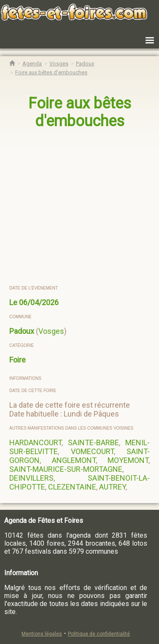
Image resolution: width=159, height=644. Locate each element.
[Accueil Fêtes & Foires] (12, 64)
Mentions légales (42, 634)
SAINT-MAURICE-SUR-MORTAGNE (66, 469)
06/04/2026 (39, 302)
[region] (80, 208)
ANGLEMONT (74, 460)
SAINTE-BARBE (93, 442)
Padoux (22, 331)
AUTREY (112, 487)
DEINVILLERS (31, 478)
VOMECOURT (92, 451)
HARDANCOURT (35, 442)
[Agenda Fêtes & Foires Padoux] (85, 64)
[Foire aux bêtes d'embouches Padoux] (51, 72)
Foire (18, 360)
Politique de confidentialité (99, 634)
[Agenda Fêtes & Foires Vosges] (59, 64)
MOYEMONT (128, 460)
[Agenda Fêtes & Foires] (32, 64)
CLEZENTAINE (72, 487)
